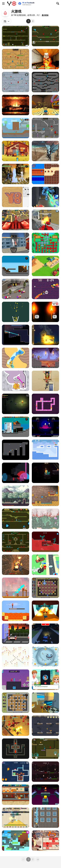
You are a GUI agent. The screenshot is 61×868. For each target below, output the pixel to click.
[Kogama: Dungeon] (45, 795)
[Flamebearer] (16, 496)
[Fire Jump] (45, 381)
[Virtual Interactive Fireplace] (16, 105)
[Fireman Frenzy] (16, 588)
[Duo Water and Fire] (16, 680)
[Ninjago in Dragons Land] (16, 726)
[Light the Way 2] (16, 749)
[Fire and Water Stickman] (16, 128)
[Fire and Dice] (45, 841)
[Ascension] (45, 427)
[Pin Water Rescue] (16, 381)
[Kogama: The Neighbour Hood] (45, 703)
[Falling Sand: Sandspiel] (45, 519)
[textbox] (7, 21)
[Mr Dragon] (45, 358)
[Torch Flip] (16, 611)
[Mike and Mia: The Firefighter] (16, 151)
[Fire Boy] (16, 450)
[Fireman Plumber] (45, 243)
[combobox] (7, 21)
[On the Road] (45, 174)
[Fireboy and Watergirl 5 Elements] (45, 36)
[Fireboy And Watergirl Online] (16, 519)
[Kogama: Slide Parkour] (45, 611)
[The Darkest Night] (16, 404)
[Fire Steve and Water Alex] (45, 772)
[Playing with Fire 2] (45, 588)
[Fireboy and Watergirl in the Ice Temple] (16, 82)
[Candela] (16, 473)
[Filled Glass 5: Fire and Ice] (16, 312)
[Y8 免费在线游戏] (12, 4)
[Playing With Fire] (16, 703)
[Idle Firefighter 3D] (45, 565)
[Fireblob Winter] (45, 450)
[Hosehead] (16, 335)
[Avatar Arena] (16, 174)
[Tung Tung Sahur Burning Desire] (45, 59)
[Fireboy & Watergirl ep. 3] (16, 36)
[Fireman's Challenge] (45, 818)
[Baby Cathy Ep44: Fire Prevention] (45, 680)
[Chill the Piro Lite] (16, 795)
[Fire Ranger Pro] (45, 220)
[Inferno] (16, 266)
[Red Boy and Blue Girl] (45, 496)
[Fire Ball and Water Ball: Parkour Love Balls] (16, 841)
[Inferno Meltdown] (16, 427)
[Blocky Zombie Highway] (45, 634)
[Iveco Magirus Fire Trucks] (16, 289)
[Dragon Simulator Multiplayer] (45, 151)
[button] (45, 15)
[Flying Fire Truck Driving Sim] (16, 243)
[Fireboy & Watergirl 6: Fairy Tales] (45, 128)
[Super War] (45, 266)
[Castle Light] (45, 726)
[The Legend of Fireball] (16, 818)
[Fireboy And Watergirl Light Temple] (16, 59)
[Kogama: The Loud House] (45, 105)
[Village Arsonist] (45, 335)
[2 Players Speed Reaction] (45, 312)
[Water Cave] (16, 358)
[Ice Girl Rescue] (16, 772)
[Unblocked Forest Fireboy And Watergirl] (45, 749)
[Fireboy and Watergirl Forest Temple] (16, 542)
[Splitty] (45, 657)
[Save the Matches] (16, 657)
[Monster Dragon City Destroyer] (16, 220)
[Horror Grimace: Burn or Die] (16, 565)
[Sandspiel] (16, 197)
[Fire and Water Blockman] (45, 542)
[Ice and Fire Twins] (45, 197)
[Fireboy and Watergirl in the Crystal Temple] (45, 82)
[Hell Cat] (45, 289)
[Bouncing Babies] (16, 634)
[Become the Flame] (45, 404)
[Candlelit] (45, 473)
